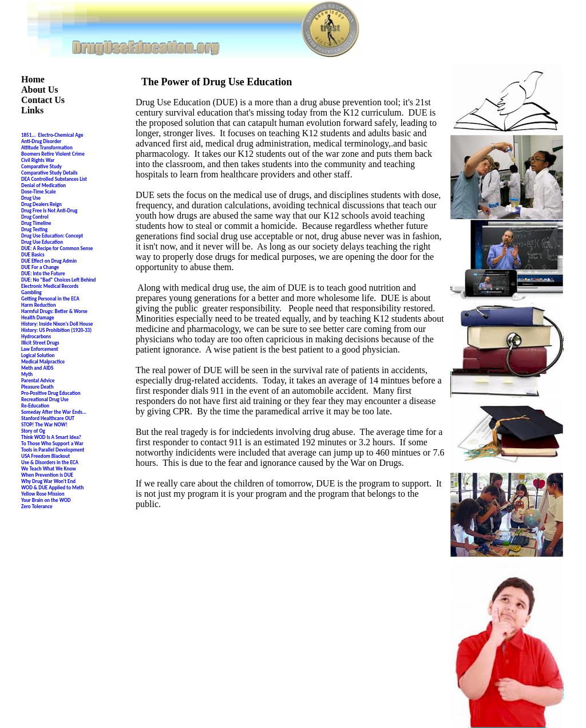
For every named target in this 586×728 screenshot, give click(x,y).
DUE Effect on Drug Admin (49, 261)
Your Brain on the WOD (46, 500)
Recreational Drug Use (45, 399)
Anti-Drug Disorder (41, 141)
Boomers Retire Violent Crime (53, 154)
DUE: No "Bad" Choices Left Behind (58, 280)
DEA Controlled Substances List (55, 179)
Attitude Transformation (47, 147)
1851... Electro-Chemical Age (52, 135)
